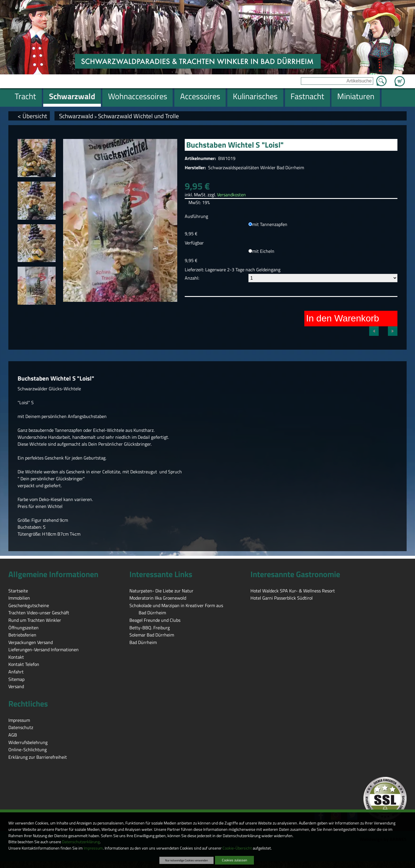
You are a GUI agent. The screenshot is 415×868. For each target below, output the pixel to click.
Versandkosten (231, 195)
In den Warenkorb (343, 318)
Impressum (93, 848)
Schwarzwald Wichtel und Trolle (138, 116)
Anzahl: (192, 278)
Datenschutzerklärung (81, 842)
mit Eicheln (263, 251)
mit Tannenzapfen (270, 224)
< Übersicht (32, 116)
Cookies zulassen (234, 860)
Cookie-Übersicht (237, 848)
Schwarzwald (76, 116)
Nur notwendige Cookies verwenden (186, 860)
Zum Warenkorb (400, 78)
